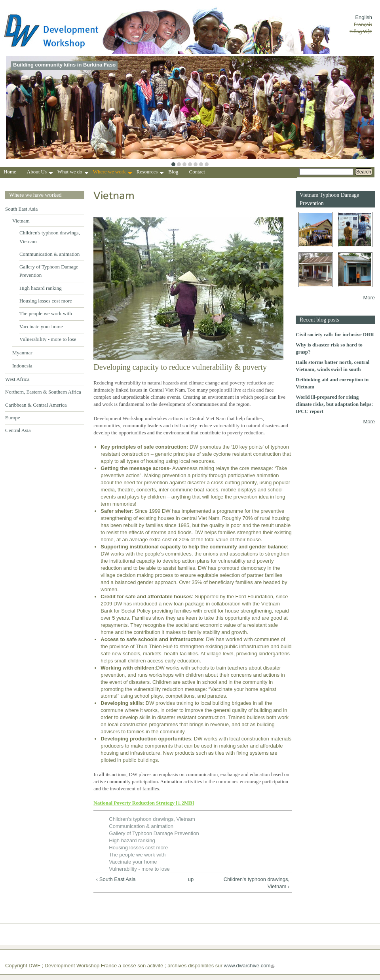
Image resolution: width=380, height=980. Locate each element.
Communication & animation (49, 254)
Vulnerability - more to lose (48, 339)
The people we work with (46, 313)
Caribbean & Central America (36, 405)
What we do (73, 173)
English (364, 17)
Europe (13, 418)
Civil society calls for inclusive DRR (335, 334)
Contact (197, 172)
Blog (173, 172)
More (369, 298)
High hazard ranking (41, 288)
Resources (150, 173)
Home (10, 172)
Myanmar (22, 353)
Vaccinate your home (41, 326)
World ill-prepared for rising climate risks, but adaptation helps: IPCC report (334, 404)
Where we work (112, 173)
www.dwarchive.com (247, 966)
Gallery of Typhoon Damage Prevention (154, 833)
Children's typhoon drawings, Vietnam (152, 819)
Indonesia (22, 366)
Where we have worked (35, 195)
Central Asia (18, 430)
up (191, 879)
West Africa (17, 379)
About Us (40, 173)
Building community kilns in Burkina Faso (64, 65)
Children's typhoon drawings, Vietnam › (257, 883)
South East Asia (21, 209)
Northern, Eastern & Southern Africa (43, 392)
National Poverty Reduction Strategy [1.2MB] (144, 803)
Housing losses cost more (46, 301)
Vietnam (21, 221)
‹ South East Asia (116, 879)
